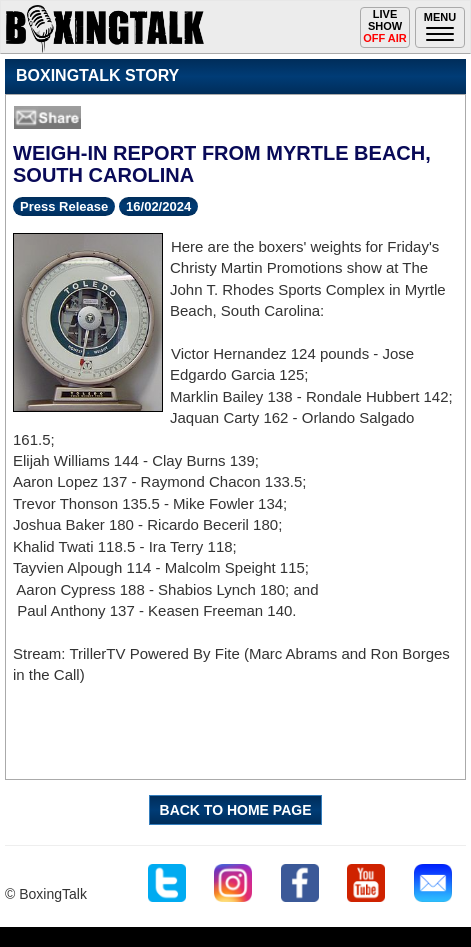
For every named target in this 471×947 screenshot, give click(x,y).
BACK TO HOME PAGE (236, 810)
